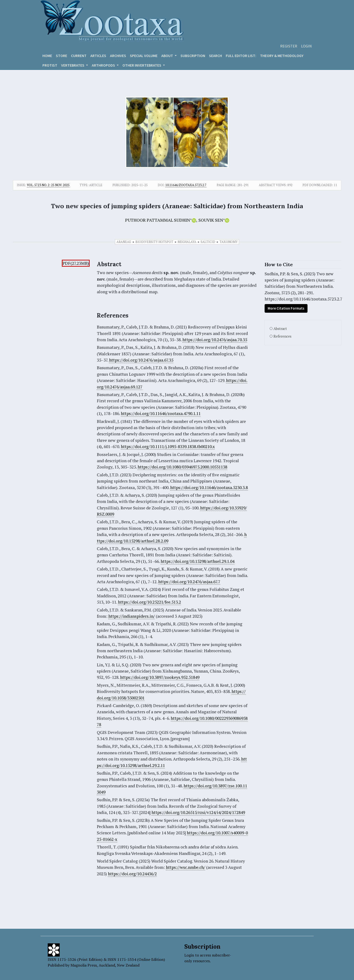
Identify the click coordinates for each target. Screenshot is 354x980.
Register (289, 46)
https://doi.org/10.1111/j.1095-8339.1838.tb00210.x (168, 447)
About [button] (168, 56)
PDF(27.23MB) (76, 263)
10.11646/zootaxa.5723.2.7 (186, 185)
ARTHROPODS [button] (104, 65)
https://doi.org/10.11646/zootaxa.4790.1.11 (161, 413)
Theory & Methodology (282, 56)
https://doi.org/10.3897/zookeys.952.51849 (160, 677)
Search (215, 56)
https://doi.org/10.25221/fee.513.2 (149, 602)
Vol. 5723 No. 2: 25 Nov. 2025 (48, 185)
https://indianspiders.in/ (132, 616)
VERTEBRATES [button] (73, 65)
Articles (98, 56)
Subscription (193, 56)
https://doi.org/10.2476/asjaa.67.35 (141, 360)
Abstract (280, 329)
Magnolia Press (84, 965)
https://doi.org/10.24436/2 (132, 874)
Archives (118, 56)
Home (47, 56)
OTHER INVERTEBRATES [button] (142, 65)
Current (79, 56)
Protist (50, 65)
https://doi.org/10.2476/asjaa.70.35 (215, 340)
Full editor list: (241, 56)
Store (61, 56)
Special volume (144, 56)
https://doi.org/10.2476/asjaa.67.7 (189, 582)
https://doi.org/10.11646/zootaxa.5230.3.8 (209, 487)
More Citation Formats (286, 308)
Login (306, 46)
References (282, 336)
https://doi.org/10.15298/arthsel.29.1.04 (197, 561)
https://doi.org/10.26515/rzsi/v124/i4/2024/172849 (198, 812)
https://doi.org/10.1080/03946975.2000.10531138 (182, 467)
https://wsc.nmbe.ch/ (186, 867)
